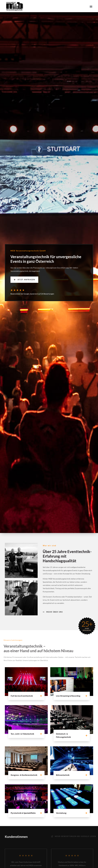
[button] (91, 6)
